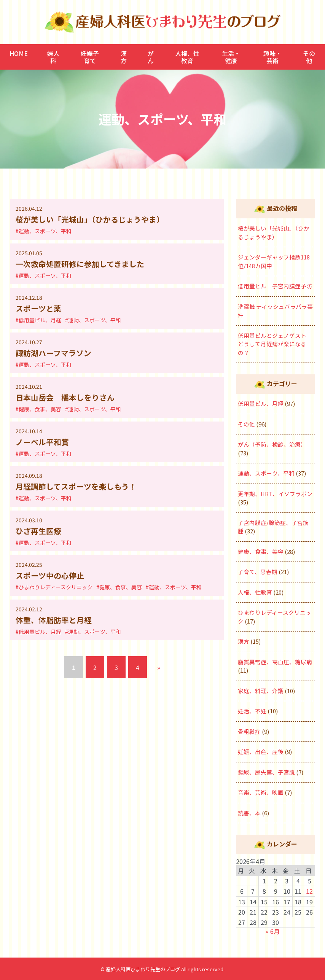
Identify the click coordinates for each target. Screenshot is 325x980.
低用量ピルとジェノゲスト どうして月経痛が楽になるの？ (275, 344)
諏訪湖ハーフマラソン (53, 352)
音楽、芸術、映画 (261, 792)
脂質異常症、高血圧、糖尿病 (275, 662)
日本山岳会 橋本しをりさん (65, 397)
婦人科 (53, 57)
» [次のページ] (159, 667)
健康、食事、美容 (261, 551)
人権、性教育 (187, 57)
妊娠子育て (90, 57)
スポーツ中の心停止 (50, 575)
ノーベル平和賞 (42, 441)
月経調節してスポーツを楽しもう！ (76, 486)
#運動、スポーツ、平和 (44, 231)
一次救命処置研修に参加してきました (80, 263)
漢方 (124, 57)
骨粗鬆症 (249, 731)
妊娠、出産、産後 (261, 752)
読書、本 (249, 813)
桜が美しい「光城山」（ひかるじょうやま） (90, 219)
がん (151, 57)
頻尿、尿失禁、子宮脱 (266, 772)
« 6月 (273, 931)
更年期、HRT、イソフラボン (275, 494)
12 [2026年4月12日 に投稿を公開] (309, 891)
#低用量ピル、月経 (38, 320)
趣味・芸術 (272, 57)
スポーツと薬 (38, 308)
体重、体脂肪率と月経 (54, 619)
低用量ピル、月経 (261, 403)
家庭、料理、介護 (261, 691)
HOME (19, 53)
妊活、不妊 (252, 711)
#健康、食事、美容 (38, 409)
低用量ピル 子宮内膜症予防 (275, 286)
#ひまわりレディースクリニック (54, 586)
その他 (309, 57)
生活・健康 (231, 57)
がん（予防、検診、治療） (272, 444)
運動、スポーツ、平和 (266, 473)
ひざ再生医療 (38, 530)
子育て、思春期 (258, 572)
